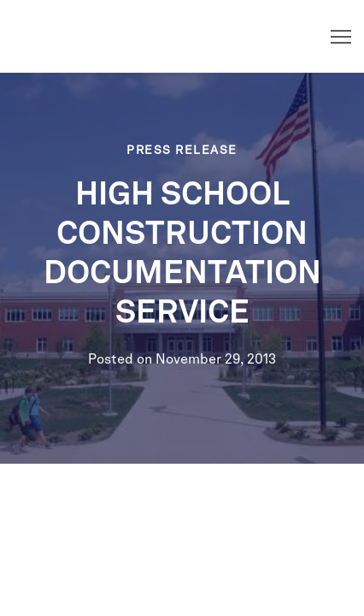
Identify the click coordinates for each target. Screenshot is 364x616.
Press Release (182, 151)
